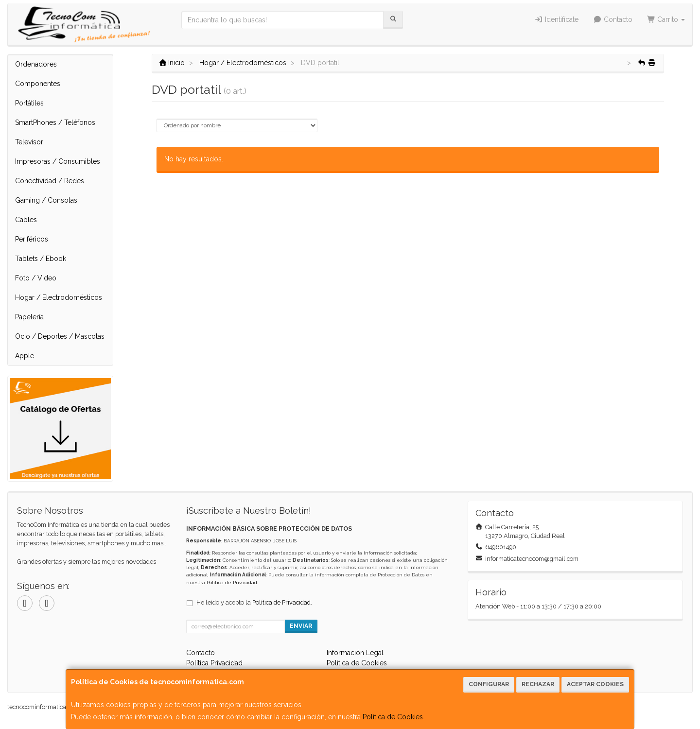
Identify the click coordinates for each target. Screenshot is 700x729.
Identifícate (557, 19)
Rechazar (538, 684)
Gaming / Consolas (46, 200)
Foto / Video (36, 278)
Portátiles (29, 103)
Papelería (29, 317)
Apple (25, 356)
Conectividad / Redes (50, 181)
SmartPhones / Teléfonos (55, 122)
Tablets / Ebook (41, 259)
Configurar (489, 684)
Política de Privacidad (232, 582)
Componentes (38, 84)
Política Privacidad (214, 663)
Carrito (666, 19)
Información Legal (355, 653)
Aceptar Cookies (595, 684)
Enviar (301, 626)
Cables (26, 220)
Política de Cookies (393, 717)
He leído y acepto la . (254, 602)
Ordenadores (36, 64)
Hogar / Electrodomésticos (59, 297)
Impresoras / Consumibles (58, 161)
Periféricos (32, 239)
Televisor (29, 142)
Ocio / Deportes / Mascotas (60, 336)
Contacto (613, 19)
